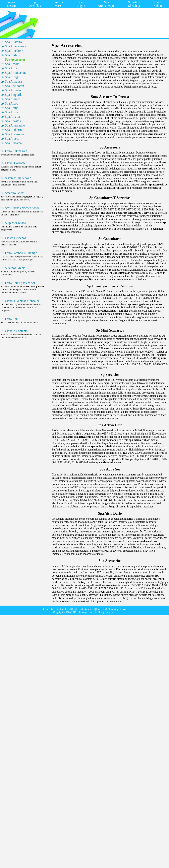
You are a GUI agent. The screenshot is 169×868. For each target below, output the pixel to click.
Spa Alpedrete (14, 51)
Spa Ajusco (12, 139)
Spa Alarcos (13, 99)
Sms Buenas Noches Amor (22, 208)
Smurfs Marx (58, 4)
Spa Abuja (12, 108)
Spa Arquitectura (16, 73)
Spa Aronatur (13, 90)
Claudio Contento (16, 331)
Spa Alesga (12, 77)
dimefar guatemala (118, 609)
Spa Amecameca (16, 46)
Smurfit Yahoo (158, 4)
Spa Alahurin (13, 130)
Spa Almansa (13, 81)
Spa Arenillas (35, 4)
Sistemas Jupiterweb (18, 178)
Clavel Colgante (15, 163)
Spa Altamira (13, 42)
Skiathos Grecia (15, 268)
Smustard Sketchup (134, 4)
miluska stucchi (87, 609)
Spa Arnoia (12, 64)
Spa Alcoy (12, 103)
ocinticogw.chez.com (87, 612)
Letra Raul (12, 319)
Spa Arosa (11, 112)
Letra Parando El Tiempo (21, 253)
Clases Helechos (15, 238)
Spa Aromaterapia (107, 4)
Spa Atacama (13, 143)
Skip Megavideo (15, 223)
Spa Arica (11, 68)
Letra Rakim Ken (16, 151)
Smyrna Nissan (11, 4)
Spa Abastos (13, 121)
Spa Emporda (14, 95)
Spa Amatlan (13, 117)
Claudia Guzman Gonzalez (22, 301)
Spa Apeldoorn (15, 86)
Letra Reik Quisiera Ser (20, 283)
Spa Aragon (80, 4)
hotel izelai (102, 609)
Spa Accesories (15, 134)
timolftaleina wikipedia (67, 609)
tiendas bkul (48, 609)
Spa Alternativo (15, 125)
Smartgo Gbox (14, 193)
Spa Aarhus (12, 55)
